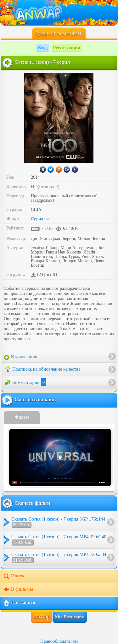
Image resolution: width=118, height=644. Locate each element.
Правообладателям (59, 641)
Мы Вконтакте (70, 617)
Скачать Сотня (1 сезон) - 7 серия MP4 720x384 (59, 558)
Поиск (14, 576)
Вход (43, 48)
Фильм (22, 417)
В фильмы (18, 590)
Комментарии (25, 382)
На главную (20, 603)
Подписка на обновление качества (42, 369)
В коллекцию (21, 357)
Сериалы (40, 219)
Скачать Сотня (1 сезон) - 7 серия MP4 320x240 (59, 540)
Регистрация (67, 48)
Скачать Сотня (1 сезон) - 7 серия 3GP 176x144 (58, 522)
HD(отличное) (45, 187)
